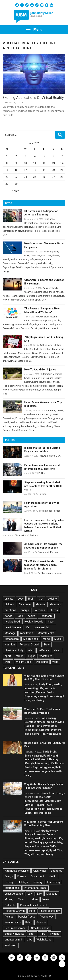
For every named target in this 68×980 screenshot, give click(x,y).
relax (31, 650)
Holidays (29, 227)
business (50, 219)
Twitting (55, 934)
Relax (44, 231)
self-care (44, 650)
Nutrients (50, 688)
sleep (57, 650)
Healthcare (24, 422)
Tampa (57, 390)
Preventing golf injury (21, 390)
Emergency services (37, 418)
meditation (27, 633)
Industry (7, 426)
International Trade (35, 888)
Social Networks (14, 934)
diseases (35, 255)
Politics (51, 456)
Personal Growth (26, 263)
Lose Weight (41, 627)
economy (8, 227)
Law (30, 894)
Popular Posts (32, 231)
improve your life (51, 320)
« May (15, 191)
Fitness (51, 292)
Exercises (46, 255)
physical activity (44, 263)
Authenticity (46, 345)
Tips (57, 231)
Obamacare (47, 573)
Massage (10, 633)
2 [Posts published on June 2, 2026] (16, 156)
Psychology (9, 267)
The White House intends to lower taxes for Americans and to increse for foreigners (44, 565)
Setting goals (25, 361)
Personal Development (50, 324)
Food (20, 616)
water (8, 662)
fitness (56, 255)
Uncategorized (13, 940)
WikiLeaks (11, 945)
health (14, 259)
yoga (55, 662)
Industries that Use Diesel (44, 422)
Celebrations (31, 223)
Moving (59, 722)
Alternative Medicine (52, 374)
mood (46, 639)
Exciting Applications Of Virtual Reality (33, 98)
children (9, 604)
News (21, 231)
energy (58, 378)
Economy (18, 227)
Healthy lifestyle (34, 622)
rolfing (36, 390)
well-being (42, 662)
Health (6, 259)
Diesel (60, 410)
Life (59, 227)
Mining (49, 426)
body (56, 252)
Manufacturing (29, 426)
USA (5, 235)
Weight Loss (24, 662)
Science (7, 430)
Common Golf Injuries (42, 378)
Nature (61, 296)
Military (41, 426)
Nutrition (10, 645)
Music (58, 639)
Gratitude (34, 349)
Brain (27, 255)
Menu (34, 30)
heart (51, 622)
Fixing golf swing (12, 386)
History (9, 882)
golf (32, 386)
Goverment (43, 552)
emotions (10, 610)
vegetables (46, 656)
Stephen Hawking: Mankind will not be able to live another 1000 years (43, 486)
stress (51, 231)
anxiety (49, 252)
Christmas (44, 223)
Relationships (23, 267)
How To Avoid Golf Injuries (40, 370)
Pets (47, 645)
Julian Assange (14, 894)
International (21, 324)
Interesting (50, 227)
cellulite (52, 599)
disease (41, 604)
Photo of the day (50, 911)
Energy (28, 382)
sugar (31, 656)
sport (50, 390)
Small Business (20, 430)
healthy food (12, 622)
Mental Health (10, 231)
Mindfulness (50, 296)
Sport (54, 267)
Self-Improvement (41, 267)
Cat (41, 599)
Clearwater (56, 223)
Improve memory (33, 320)
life (30, 324)
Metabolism (12, 639)
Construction (49, 410)
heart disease (13, 627)
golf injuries (41, 386)
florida (6, 296)
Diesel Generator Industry (37, 414)
